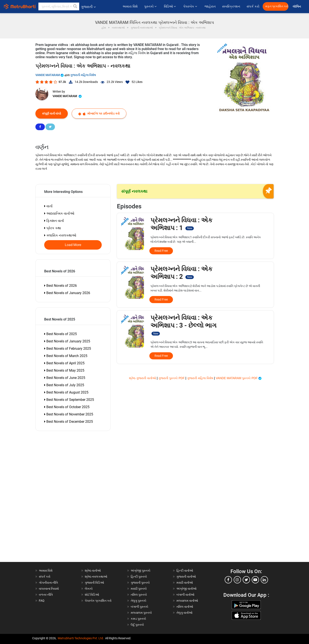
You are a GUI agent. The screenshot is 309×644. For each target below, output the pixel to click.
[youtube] (255, 580)
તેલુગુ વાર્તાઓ (184, 613)
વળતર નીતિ (46, 595)
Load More (73, 245)
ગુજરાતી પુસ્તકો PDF (172, 378)
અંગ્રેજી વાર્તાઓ (186, 589)
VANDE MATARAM (50, 75)
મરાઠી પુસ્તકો (139, 589)
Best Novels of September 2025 (69, 400)
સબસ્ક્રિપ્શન (231, 6)
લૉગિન (297, 7)
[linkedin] (264, 580)
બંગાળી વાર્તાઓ (185, 595)
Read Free (161, 251)
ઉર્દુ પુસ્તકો (137, 625)
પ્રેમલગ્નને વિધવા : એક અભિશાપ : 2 (181, 273)
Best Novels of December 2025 (69, 422)
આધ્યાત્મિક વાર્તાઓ (59, 213)
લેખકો (89, 589)
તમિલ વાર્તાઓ (185, 607)
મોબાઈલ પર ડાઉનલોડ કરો (99, 114)
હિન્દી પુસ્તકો (139, 577)
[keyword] (59, 6)
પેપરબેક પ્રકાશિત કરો (98, 601)
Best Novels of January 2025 (67, 341)
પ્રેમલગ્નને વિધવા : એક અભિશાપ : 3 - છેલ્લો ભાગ (183, 325)
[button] (75, 6)
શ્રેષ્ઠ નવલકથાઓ (96, 577)
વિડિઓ (170, 6)
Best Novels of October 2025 (67, 407)
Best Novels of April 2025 (64, 363)
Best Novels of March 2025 (66, 356)
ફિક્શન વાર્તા (54, 221)
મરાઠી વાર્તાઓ (185, 583)
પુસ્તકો (151, 6)
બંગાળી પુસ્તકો (139, 607)
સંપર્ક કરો (253, 6)
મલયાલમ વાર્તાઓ (187, 601)
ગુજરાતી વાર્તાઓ (186, 577)
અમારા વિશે (130, 6)
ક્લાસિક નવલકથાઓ (60, 235)
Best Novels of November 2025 (69, 414)
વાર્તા (48, 206)
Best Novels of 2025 (61, 334)
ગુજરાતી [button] (88, 7)
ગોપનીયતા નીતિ (48, 583)
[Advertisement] (60, 497)
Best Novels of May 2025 (64, 370)
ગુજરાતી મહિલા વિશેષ (83, 75)
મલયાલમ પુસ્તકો (141, 613)
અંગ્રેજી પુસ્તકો (141, 571)
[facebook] (228, 580)
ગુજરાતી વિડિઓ (94, 583)
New (190, 228)
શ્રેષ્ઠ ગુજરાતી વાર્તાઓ (143, 378)
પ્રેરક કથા (53, 228)
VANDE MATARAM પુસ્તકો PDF (239, 378)
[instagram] (237, 580)
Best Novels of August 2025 (66, 392)
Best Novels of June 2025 (65, 378)
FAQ (42, 601)
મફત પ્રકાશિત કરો (277, 6)
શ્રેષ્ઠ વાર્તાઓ (93, 571)
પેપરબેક (191, 6)
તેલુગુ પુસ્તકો (139, 601)
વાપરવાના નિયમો (49, 589)
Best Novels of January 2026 (67, 293)
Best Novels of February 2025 (68, 349)
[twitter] (246, 580)
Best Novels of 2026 (61, 286)
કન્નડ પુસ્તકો (138, 619)
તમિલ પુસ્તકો (139, 595)
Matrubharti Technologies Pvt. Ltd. (81, 638)
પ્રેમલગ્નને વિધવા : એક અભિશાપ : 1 (181, 224)
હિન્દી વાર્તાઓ (185, 571)
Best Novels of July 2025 (64, 385)
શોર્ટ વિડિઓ (92, 595)
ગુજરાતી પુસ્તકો (140, 583)
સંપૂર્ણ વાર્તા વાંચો (52, 113)
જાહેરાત (210, 6)
